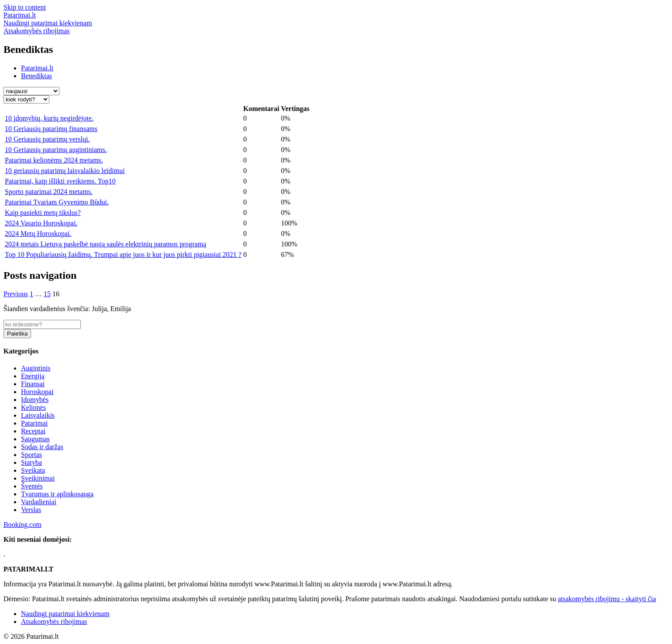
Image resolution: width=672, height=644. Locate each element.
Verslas (31, 510)
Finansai (33, 384)
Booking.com (22, 525)
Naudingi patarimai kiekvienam (65, 614)
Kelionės (33, 407)
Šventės (32, 486)
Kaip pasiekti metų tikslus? (43, 213)
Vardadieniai (39, 502)
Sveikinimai (38, 478)
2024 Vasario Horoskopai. (41, 223)
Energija (33, 376)
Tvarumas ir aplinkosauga (57, 494)
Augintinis (36, 368)
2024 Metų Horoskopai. (38, 234)
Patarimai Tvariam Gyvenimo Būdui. (57, 202)
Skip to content (25, 7)
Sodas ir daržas (42, 447)
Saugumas (35, 439)
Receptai (33, 431)
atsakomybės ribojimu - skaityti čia (607, 599)
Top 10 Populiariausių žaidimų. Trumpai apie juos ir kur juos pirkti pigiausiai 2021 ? (123, 254)
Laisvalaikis (38, 415)
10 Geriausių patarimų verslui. (47, 139)
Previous (16, 294)
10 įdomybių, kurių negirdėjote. (49, 118)
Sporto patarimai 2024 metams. (49, 192)
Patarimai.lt (37, 68)
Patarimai (34, 423)
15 (47, 294)
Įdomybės (35, 400)
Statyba (31, 462)
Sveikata (33, 470)
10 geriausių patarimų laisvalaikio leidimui (65, 171)
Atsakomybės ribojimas (54, 621)
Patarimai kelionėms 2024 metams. (54, 160)
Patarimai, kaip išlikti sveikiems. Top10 (60, 181)
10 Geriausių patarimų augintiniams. (56, 150)
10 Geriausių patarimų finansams (51, 129)
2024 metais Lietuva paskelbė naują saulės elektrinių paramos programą (105, 244)
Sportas (31, 455)
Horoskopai (37, 392)
